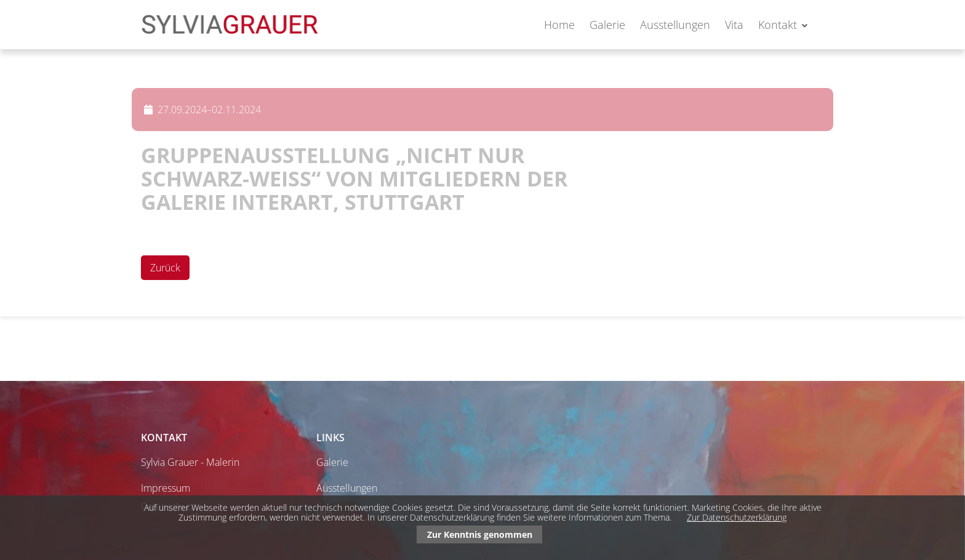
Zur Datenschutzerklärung (737, 517)
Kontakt (778, 25)
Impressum (166, 488)
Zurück (165, 268)
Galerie (607, 25)
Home (559, 25)
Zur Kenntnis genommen (480, 534)
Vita (734, 25)
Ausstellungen (675, 25)
